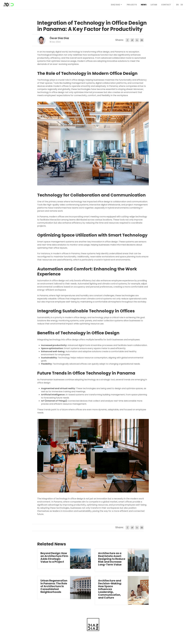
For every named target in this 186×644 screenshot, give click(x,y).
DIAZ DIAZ (117, 5)
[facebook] (128, 40)
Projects (132, 5)
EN (177, 5)
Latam (154, 5)
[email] (142, 40)
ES (182, 5)
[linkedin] (137, 40)
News (144, 5)
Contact (166, 5)
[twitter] (132, 40)
